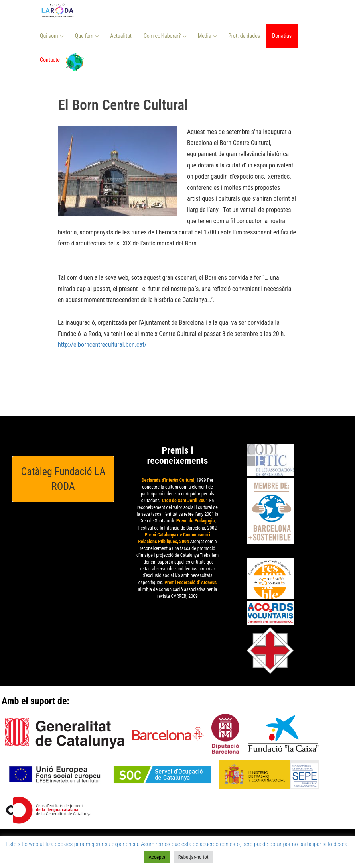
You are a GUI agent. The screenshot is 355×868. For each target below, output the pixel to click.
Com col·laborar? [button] (165, 36)
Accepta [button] (157, 857)
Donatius (282, 36)
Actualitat (121, 36)
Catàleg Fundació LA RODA (63, 479)
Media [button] (207, 36)
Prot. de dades (244, 36)
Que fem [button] (87, 36)
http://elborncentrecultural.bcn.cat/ (102, 345)
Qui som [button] (52, 36)
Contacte (50, 60)
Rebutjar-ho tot (193, 857)
